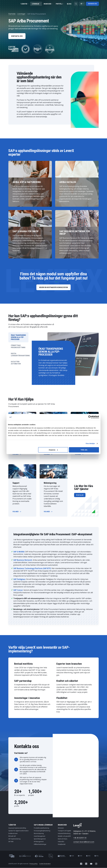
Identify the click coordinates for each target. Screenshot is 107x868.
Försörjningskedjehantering (42, 831)
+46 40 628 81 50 (80, 838)
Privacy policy (33, 864)
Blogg (69, 4)
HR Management (39, 842)
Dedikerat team (13, 834)
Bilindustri (61, 828)
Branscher (49, 4)
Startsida (12, 14)
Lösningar (37, 4)
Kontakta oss (92, 4)
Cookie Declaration (45, 864)
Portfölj (60, 4)
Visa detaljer (90, 443)
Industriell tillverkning (64, 834)
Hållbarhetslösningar (40, 844)
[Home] (78, 826)
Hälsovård (61, 842)
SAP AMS (11, 842)
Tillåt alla (84, 450)
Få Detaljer (80, 495)
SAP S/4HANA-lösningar (43, 825)
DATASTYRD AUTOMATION (16, 363)
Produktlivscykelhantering (41, 828)
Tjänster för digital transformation (18, 831)
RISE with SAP (12, 836)
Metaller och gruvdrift (64, 836)
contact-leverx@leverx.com (84, 842)
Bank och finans (63, 839)
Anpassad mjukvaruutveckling (17, 828)
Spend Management (40, 839)
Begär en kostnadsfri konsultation (53, 287)
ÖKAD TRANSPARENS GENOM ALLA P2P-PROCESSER (18, 337)
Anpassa (53, 450)
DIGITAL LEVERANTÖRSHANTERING (20, 355)
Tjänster (25, 4)
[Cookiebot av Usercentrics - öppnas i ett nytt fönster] (90, 417)
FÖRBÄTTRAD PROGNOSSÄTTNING (18, 347)
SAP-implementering (14, 839)
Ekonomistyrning (39, 834)
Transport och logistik (64, 831)
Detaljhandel (62, 844)
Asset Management (39, 836)
